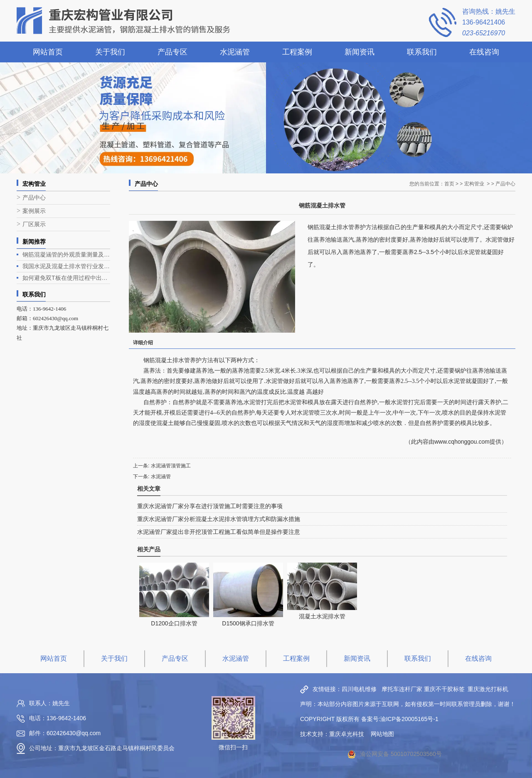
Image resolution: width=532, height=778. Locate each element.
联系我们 (422, 52)
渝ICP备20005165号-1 (409, 719)
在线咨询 (484, 52)
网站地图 (382, 734)
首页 (449, 184)
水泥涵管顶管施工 (171, 466)
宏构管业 (474, 184)
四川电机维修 (359, 689)
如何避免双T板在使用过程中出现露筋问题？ (66, 278)
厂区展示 (34, 224)
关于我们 (110, 52)
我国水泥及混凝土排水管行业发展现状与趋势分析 (66, 266)
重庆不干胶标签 (444, 689)
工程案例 (297, 52)
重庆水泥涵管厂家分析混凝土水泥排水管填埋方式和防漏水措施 (219, 519)
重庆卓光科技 (347, 734)
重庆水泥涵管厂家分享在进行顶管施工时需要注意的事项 (210, 506)
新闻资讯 (360, 52)
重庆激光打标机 (488, 689)
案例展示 (34, 211)
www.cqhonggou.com (462, 442)
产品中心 (34, 198)
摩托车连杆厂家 (402, 689)
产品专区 (172, 52)
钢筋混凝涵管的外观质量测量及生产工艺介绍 (66, 254)
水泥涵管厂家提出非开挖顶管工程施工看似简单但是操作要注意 (219, 532)
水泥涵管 (235, 52)
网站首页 (48, 52)
